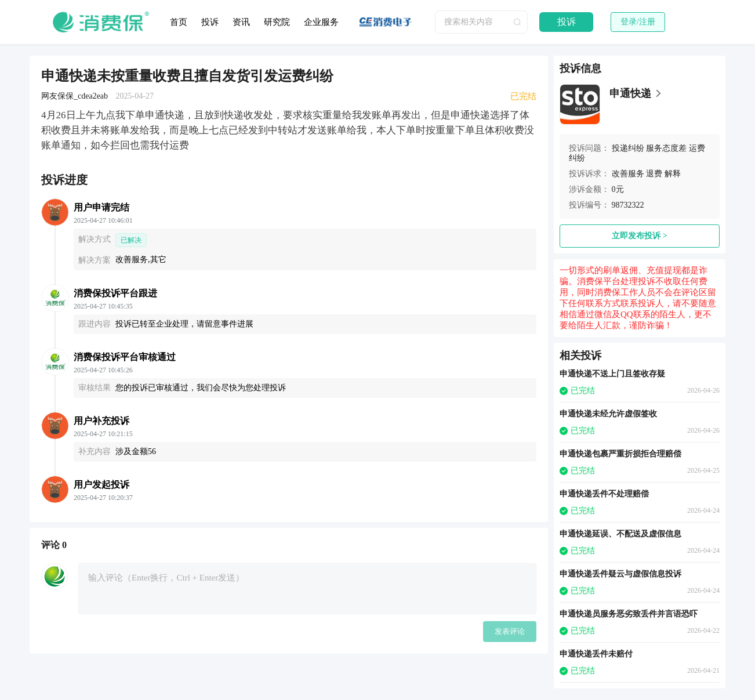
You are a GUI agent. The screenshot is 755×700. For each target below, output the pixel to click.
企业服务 (321, 22)
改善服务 (628, 174)
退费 (654, 174)
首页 (179, 22)
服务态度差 (666, 148)
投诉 (210, 22)
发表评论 (510, 631)
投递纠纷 (628, 148)
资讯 (241, 22)
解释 (673, 174)
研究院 (277, 22)
